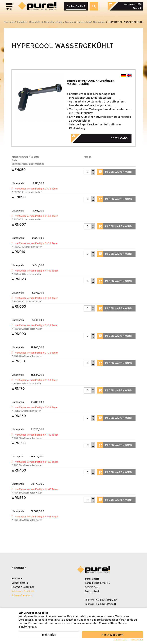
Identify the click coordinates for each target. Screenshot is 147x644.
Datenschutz (121, 640)
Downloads (105, 137)
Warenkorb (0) (133, 4)
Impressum (137, 640)
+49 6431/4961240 (106, 600)
